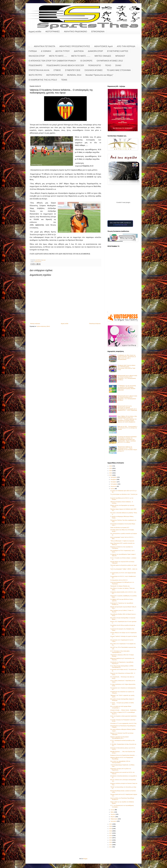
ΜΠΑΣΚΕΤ (120, 56)
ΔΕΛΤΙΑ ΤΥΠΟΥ (62, 51)
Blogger (85, 859)
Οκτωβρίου (114, 482)
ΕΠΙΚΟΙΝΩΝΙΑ (98, 31)
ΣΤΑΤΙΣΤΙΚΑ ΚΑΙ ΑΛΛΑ (39, 70)
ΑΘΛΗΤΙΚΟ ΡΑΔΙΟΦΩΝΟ (76, 31)
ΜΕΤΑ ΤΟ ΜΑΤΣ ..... (58, 56)
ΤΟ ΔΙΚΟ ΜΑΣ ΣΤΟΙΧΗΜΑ (119, 70)
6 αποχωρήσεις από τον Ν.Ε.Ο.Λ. (119, 580)
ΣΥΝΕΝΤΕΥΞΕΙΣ (73, 70)
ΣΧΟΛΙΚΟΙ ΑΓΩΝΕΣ (94, 70)
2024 (111, 471)
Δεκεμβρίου (114, 477)
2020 (111, 826)
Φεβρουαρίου (114, 819)
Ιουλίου (113, 489)
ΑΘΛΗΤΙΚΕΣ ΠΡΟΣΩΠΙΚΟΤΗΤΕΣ (75, 46)
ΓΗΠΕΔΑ (33, 51)
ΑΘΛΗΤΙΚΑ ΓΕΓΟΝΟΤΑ (45, 46)
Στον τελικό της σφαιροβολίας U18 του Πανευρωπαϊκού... (120, 762)
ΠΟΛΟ (108, 65)
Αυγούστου (114, 486)
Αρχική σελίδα (35, 31)
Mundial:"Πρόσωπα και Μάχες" (99, 75)
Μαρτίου (113, 817)
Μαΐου (112, 812)
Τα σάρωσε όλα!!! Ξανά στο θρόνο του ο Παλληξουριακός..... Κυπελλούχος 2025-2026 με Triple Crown (126, 367)
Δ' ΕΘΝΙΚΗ (46, 51)
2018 (111, 831)
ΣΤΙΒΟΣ (57, 70)
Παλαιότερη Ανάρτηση (95, 324)
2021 (111, 824)
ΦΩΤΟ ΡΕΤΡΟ (35, 75)
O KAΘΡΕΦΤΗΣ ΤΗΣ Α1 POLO (43, 80)
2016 (111, 835)
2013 (111, 842)
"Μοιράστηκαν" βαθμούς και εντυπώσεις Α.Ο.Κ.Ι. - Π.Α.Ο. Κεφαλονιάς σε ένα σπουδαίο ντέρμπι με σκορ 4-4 (127, 449)
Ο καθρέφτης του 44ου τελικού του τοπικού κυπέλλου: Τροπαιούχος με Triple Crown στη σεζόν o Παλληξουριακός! (127, 357)
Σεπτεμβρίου (114, 484)
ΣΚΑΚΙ (118, 65)
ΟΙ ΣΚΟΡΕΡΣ (86, 61)
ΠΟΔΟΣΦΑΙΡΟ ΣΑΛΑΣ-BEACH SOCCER (65, 65)
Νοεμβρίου (114, 479)
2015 (111, 838)
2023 (111, 473)
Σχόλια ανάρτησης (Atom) (43, 326)
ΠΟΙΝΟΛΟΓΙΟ (95, 65)
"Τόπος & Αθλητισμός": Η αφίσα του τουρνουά (122, 541)
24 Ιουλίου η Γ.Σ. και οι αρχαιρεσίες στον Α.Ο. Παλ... (124, 723)
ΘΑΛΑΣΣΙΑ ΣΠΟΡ (37, 56)
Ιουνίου (113, 810)
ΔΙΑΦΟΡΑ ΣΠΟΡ (95, 51)
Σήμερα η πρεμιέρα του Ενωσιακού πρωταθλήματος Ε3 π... (119, 738)
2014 (111, 840)
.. (29, 46)
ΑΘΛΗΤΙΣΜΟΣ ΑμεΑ (103, 46)
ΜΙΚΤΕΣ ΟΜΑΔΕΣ (103, 56)
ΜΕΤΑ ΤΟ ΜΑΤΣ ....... (81, 56)
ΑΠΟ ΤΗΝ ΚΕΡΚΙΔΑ (126, 46)
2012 (111, 845)
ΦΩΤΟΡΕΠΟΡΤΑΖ (55, 75)
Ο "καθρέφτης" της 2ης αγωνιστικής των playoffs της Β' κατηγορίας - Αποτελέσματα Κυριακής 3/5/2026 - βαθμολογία (127, 388)
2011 (111, 847)
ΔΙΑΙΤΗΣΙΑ (79, 51)
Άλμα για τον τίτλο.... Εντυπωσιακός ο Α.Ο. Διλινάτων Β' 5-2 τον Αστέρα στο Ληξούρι (127, 428)
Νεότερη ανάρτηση (35, 324)
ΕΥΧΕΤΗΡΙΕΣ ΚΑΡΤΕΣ (118, 51)
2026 (111, 466)
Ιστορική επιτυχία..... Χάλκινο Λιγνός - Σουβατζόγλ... (124, 710)
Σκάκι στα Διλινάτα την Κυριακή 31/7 (120, 528)
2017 (111, 833)
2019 (111, 829)
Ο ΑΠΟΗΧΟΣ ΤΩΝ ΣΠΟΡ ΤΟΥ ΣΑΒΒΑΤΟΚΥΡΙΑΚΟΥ (52, 61)
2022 (111, 475)
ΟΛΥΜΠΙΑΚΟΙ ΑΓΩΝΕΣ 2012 (110, 61)
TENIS (64, 80)
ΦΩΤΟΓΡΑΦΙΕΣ (53, 31)
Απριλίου (113, 814)
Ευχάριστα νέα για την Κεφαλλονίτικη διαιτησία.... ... (124, 755)
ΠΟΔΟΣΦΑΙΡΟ (35, 65)
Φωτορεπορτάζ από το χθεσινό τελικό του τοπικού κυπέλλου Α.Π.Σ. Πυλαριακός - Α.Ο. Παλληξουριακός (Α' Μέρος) (127, 378)
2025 (111, 468)
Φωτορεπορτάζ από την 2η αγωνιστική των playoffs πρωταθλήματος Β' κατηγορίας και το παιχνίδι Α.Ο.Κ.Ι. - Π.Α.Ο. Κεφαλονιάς (127, 408)
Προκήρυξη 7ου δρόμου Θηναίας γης (120, 586)
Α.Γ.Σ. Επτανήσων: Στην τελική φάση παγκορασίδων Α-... (120, 652)
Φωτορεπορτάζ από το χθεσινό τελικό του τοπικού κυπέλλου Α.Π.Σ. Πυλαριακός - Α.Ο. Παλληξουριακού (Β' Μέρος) (127, 398)
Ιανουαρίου (114, 821)
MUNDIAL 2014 (74, 75)
